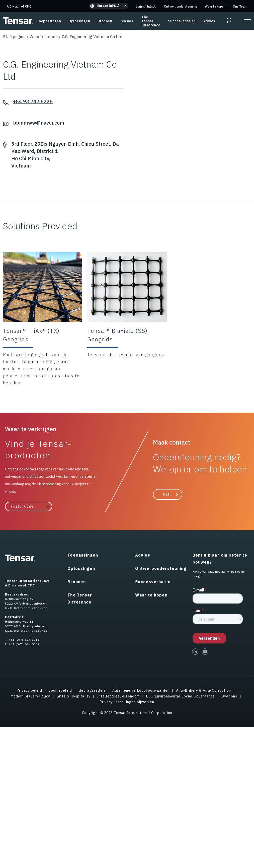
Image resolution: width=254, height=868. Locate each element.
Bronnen (105, 21)
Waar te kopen (215, 6)
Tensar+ (127, 21)
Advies (209, 21)
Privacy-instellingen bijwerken (127, 702)
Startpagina (14, 37)
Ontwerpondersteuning (181, 6)
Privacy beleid (29, 690)
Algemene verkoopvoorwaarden (141, 690)
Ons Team (240, 6)
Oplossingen (79, 21)
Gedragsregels (92, 690)
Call (167, 494)
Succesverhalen (182, 21)
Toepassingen (49, 21)
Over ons (229, 696)
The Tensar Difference (151, 21)
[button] (109, 6)
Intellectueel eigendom (118, 696)
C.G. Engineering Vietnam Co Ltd (92, 37)
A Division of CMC (19, 6)
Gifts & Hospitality (73, 696)
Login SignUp (146, 6)
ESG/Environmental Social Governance (181, 696)
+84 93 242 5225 (33, 101)
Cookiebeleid (60, 690)
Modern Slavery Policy (30, 696)
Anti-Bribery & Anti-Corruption (203, 690)
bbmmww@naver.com (39, 123)
